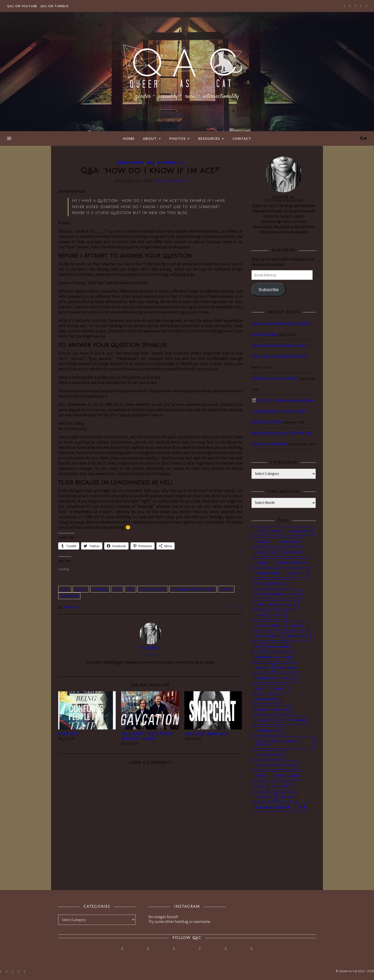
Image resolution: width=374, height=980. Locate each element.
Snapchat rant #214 (206, 734)
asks (117, 589)
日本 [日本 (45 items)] (303, 807)
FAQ (130, 589)
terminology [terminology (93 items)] (267, 731)
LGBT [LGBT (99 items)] (279, 615)
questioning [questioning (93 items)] (267, 699)
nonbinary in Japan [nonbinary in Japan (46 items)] (273, 657)
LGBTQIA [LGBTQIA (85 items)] (297, 626)
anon (65, 589)
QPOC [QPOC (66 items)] (260, 689)
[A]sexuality (131, 162)
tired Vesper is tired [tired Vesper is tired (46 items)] (275, 765)
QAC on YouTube (22, 6)
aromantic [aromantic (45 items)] (299, 531)
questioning (69, 596)
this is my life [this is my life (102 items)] (268, 755)
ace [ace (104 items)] (258, 531)
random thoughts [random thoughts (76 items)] (272, 710)
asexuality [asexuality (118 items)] (289, 542)
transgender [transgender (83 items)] (288, 776)
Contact (242, 138)
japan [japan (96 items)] (260, 615)
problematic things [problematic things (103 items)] (274, 678)
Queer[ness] (170, 162)
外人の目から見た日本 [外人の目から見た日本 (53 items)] (273, 807)
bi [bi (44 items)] (274, 552)
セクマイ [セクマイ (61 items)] (287, 797)
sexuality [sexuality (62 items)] (264, 720)
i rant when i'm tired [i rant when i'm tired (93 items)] (275, 605)
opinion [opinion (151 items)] (262, 668)
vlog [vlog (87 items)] (259, 786)
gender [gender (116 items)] (262, 563)
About (150, 138)
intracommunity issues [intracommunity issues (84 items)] (277, 594)
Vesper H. (71, 607)
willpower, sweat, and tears (275, 378)
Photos (177, 138)
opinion (226, 589)
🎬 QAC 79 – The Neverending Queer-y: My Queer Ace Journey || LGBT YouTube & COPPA (283, 411)
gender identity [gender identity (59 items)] (293, 563)
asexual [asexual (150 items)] (262, 542)
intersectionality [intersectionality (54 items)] (273, 584)
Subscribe (268, 290)
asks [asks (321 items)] (259, 552)
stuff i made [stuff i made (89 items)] (294, 720)
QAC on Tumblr (54, 6)
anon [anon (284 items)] (275, 531)
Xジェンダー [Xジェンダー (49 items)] (282, 786)
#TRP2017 (68, 734)
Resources (209, 138)
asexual (81, 589)
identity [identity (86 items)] (297, 573)
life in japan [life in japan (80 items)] (267, 636)
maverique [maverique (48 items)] (297, 636)
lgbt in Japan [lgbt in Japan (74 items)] (268, 626)
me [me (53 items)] (257, 647)
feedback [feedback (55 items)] (293, 552)
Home (129, 138)
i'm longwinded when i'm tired (193, 589)
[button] (87, 710)
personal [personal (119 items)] (287, 668)
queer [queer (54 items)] (279, 689)
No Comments (171, 181)
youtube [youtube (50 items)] (263, 797)
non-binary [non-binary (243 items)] (279, 647)
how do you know (153, 589)
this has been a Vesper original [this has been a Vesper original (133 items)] (277, 743)
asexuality (100, 589)
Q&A (151, 162)
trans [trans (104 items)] (261, 776)
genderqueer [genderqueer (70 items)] (268, 573)
